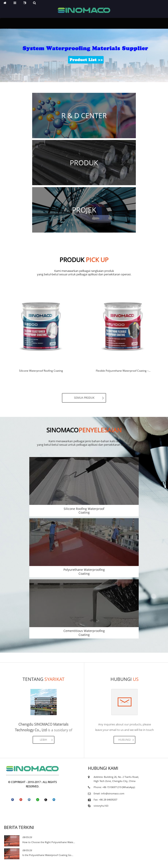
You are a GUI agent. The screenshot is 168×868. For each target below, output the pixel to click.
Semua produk (84, 398)
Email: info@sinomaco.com (109, 794)
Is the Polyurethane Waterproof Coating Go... (48, 855)
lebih (43, 740)
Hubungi (124, 740)
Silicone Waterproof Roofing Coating (41, 371)
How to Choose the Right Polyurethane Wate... (49, 842)
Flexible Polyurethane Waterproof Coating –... (123, 371)
